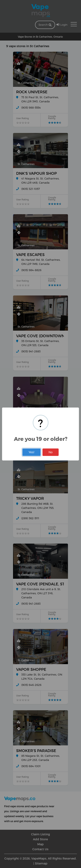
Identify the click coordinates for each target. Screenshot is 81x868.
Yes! (31, 452)
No (51, 452)
